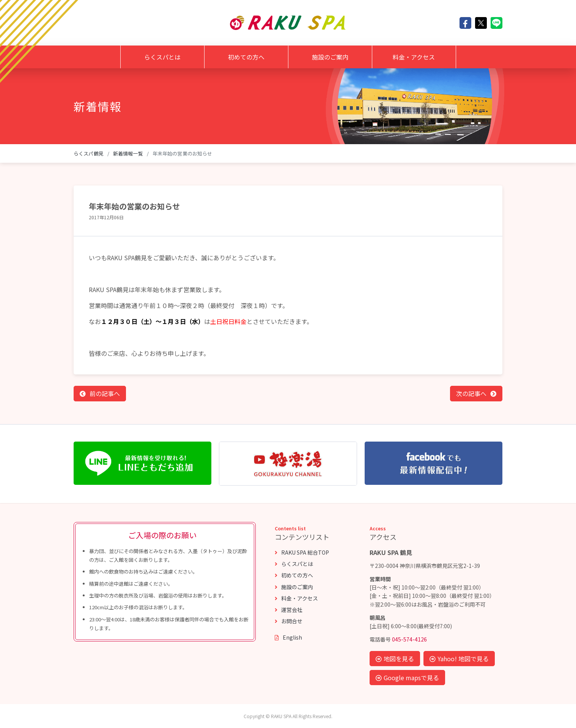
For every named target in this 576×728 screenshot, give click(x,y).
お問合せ (289, 621)
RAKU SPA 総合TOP (302, 552)
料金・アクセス (414, 57)
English (288, 637)
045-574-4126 (409, 639)
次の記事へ (471, 393)
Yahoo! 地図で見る (459, 659)
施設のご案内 (330, 57)
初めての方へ (246, 57)
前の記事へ (105, 393)
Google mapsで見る (407, 678)
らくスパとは (162, 57)
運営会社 (289, 610)
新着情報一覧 (128, 153)
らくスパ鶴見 (89, 153)
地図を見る (395, 659)
